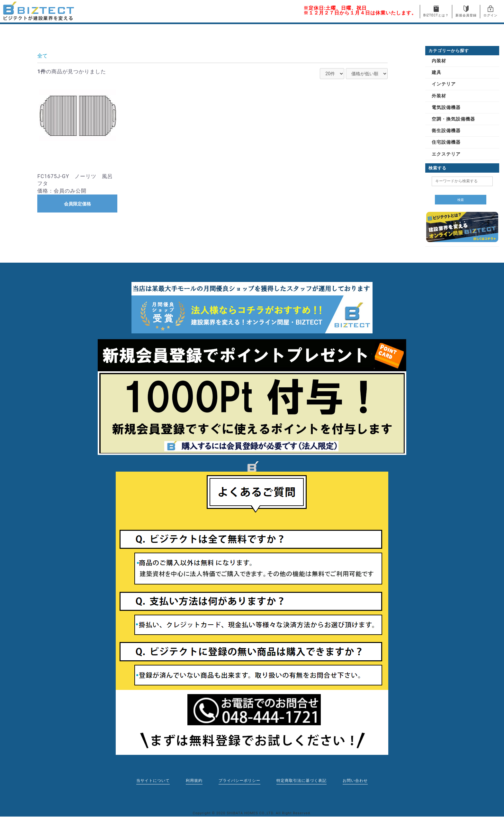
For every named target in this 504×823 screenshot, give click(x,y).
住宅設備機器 (446, 142)
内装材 (439, 61)
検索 (461, 200)
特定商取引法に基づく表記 (301, 781)
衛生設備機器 (446, 131)
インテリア (444, 84)
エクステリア (446, 154)
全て (42, 56)
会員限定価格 (77, 204)
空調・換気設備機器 (453, 119)
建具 (437, 72)
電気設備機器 (446, 107)
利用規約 (194, 781)
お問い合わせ (355, 781)
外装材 (439, 96)
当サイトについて (153, 781)
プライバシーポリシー (239, 781)
